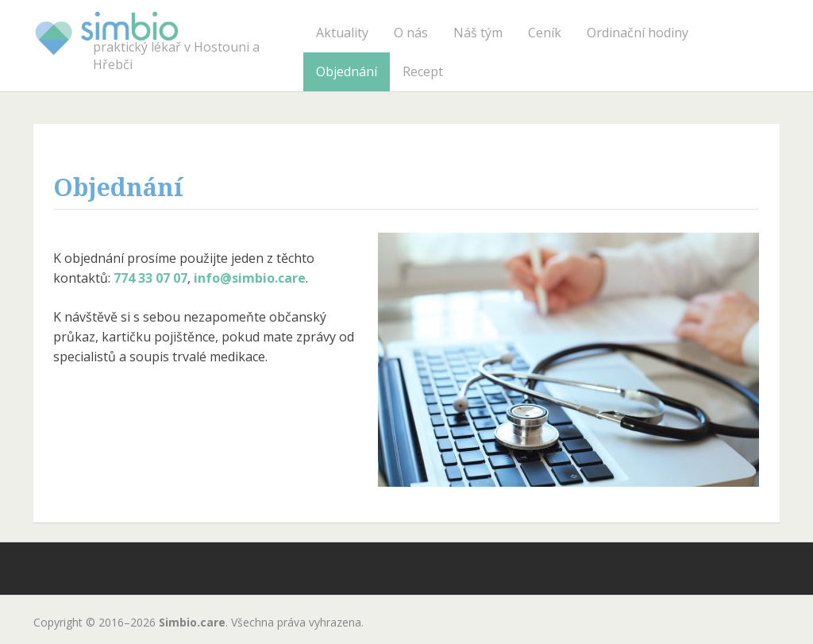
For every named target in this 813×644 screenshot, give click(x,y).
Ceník (545, 33)
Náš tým (478, 33)
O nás (411, 33)
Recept (423, 71)
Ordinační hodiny (638, 33)
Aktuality (342, 33)
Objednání (347, 71)
